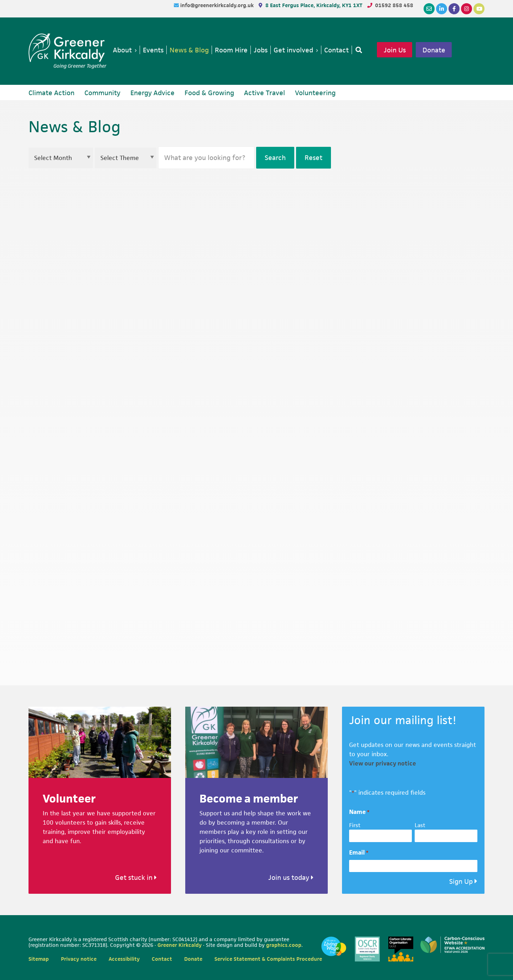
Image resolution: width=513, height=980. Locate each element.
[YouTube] (479, 9)
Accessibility (124, 959)
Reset (313, 158)
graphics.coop (284, 945)
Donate (434, 50)
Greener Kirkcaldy (68, 48)
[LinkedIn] (442, 9)
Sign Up (461, 881)
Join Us (395, 50)
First (355, 825)
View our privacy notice (383, 763)
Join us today (291, 878)
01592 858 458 (394, 5)
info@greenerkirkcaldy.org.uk (218, 5)
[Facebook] (454, 9)
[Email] (429, 9)
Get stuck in (136, 878)
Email (359, 853)
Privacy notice (79, 959)
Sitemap (39, 959)
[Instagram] (467, 9)
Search (275, 158)
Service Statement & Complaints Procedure (268, 959)
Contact (162, 959)
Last (420, 825)
